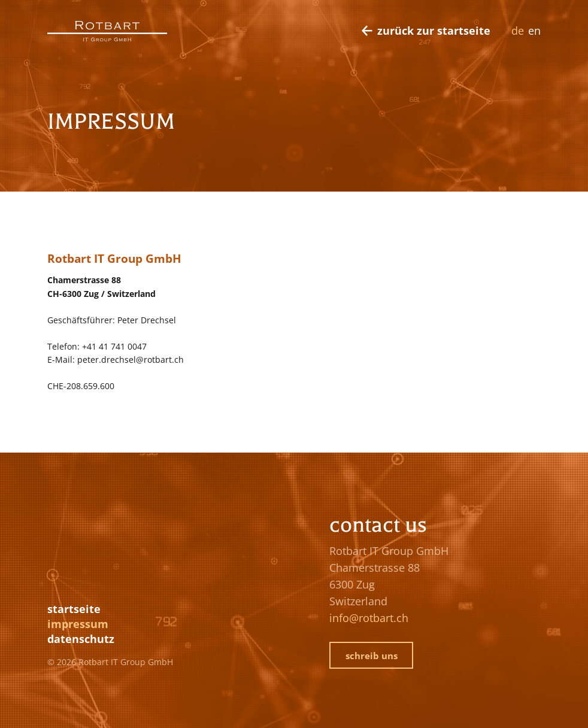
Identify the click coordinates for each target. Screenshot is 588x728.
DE (518, 31)
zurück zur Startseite (434, 31)
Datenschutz (81, 639)
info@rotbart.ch (369, 618)
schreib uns (372, 656)
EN (534, 31)
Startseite (74, 609)
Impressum (78, 624)
